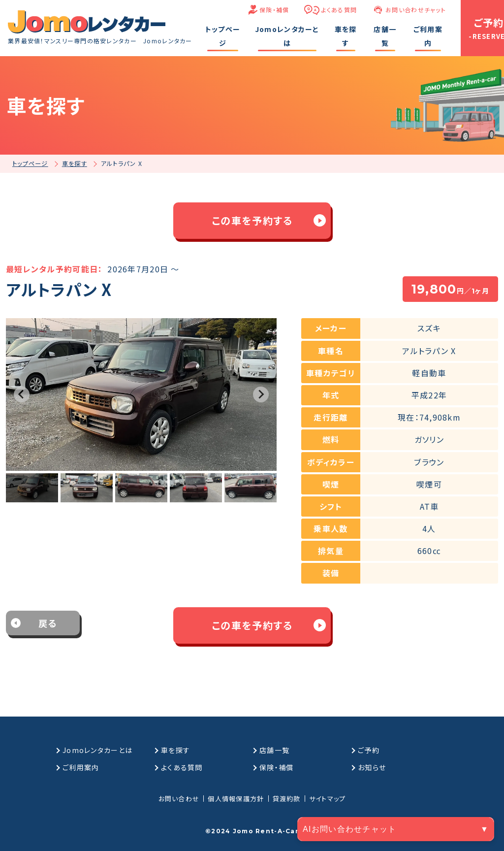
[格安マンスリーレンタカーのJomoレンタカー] (87, 22)
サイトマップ (328, 799)
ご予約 (369, 750)
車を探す (175, 750)
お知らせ (372, 767)
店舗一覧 (274, 750)
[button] (32, 488)
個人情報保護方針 (236, 799)
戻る (48, 623)
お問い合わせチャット (416, 10)
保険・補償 (274, 10)
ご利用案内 (81, 767)
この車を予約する (252, 220)
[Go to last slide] (22, 394)
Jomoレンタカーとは (97, 750)
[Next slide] (261, 394)
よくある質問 (339, 10)
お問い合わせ (179, 799)
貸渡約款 (287, 799)
